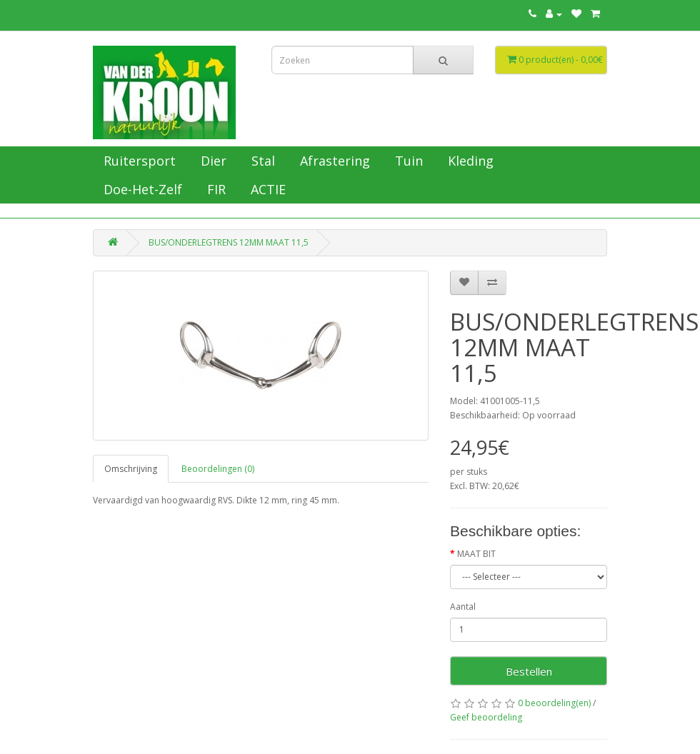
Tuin (407, 161)
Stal (261, 161)
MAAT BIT (476, 554)
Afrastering (333, 161)
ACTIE (266, 189)
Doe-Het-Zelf (141, 189)
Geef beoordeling (486, 717)
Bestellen (529, 671)
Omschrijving (131, 469)
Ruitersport (138, 161)
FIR (215, 189)
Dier (212, 161)
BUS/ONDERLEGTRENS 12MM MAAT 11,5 (229, 242)
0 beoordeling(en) (554, 703)
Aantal (463, 607)
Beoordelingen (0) (218, 469)
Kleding (469, 161)
